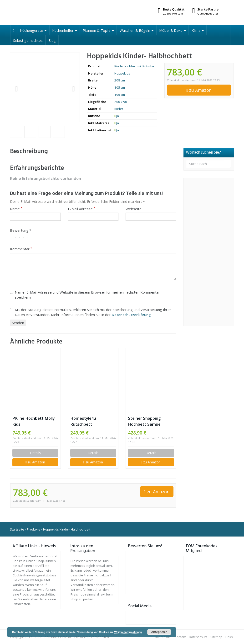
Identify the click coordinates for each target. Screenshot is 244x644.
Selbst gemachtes (28, 40)
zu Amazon (199, 90)
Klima (198, 30)
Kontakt (180, 637)
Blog (52, 40)
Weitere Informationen (128, 632)
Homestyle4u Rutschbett (83, 421)
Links (229, 637)
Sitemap (216, 637)
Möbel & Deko (173, 30)
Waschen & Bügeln (137, 30)
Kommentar (21, 249)
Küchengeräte (33, 30)
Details (35, 453)
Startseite (17, 529)
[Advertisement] (209, 252)
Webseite (134, 209)
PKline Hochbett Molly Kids (34, 421)
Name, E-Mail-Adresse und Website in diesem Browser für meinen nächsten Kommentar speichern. (85, 295)
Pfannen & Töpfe (98, 30)
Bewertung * (21, 230)
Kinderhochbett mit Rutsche (134, 66)
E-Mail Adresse (81, 209)
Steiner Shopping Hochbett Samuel (145, 421)
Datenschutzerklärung (131, 315)
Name (16, 209)
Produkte (34, 529)
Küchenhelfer (65, 30)
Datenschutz (198, 637)
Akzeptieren (159, 632)
